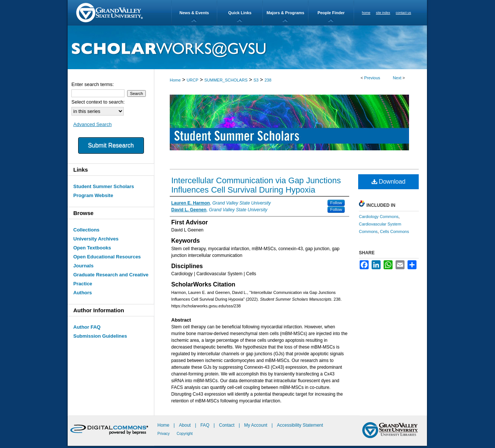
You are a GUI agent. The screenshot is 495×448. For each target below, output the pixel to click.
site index (383, 13)
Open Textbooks (92, 248)
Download (389, 182)
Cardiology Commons (379, 217)
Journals (83, 266)
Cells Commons (394, 231)
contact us (404, 13)
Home (175, 80)
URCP (192, 80)
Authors (83, 293)
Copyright (185, 434)
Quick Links (240, 13)
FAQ (205, 425)
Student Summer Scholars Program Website (104, 191)
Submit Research (111, 145)
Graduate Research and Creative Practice (111, 279)
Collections (86, 230)
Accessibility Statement (300, 425)
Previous (372, 78)
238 (268, 80)
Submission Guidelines (100, 336)
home (366, 13)
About (186, 425)
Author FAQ (87, 327)
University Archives (96, 239)
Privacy (164, 434)
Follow (336, 203)
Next (397, 78)
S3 (256, 80)
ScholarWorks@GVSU (247, 47)
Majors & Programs (285, 13)
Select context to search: (98, 102)
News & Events (194, 13)
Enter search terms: (93, 84)
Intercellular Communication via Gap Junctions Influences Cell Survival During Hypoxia (256, 185)
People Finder (331, 13)
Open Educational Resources (107, 257)
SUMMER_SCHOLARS (226, 80)
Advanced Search (93, 124)
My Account (256, 425)
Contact (227, 425)
